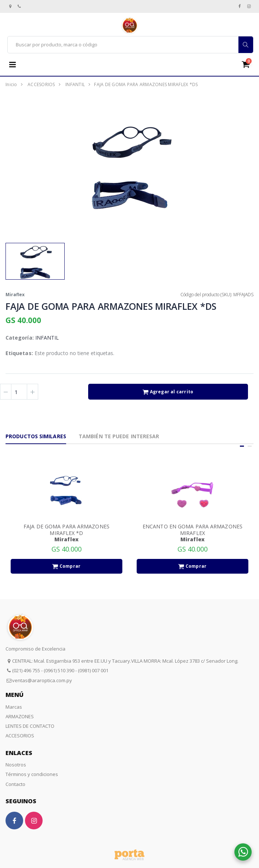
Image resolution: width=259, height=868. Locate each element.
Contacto (15, 784)
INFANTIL (75, 84)
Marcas (14, 707)
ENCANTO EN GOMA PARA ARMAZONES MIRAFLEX (193, 530)
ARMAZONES (20, 716)
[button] (248, 64)
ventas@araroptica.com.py (42, 680)
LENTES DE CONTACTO (30, 726)
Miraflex (15, 295)
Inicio (11, 84)
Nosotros (16, 765)
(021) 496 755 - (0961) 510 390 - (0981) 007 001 (60, 670)
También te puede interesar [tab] (119, 436)
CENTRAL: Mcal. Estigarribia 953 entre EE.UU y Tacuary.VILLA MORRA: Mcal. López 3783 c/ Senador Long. (125, 661)
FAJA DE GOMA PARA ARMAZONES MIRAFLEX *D (66, 530)
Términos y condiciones (32, 774)
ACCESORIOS (41, 84)
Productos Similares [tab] (36, 436)
